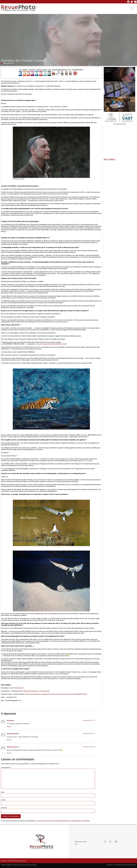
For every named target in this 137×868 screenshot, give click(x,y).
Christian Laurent (12, 734)
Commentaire (6, 768)
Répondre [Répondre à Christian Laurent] (9, 740)
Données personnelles (19, 865)
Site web (4, 808)
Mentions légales (6, 865)
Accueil (3, 861)
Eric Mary (10, 721)
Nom (3, 792)
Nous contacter (32, 865)
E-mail (3, 800)
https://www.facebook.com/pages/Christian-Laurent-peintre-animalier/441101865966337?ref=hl (56, 694)
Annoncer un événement (114, 865)
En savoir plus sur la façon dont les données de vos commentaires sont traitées (63, 821)
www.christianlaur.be (17, 688)
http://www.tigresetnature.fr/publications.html (52, 344)
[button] (132, 9)
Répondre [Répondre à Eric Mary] (9, 727)
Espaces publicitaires (129, 865)
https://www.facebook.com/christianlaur (37, 691)
